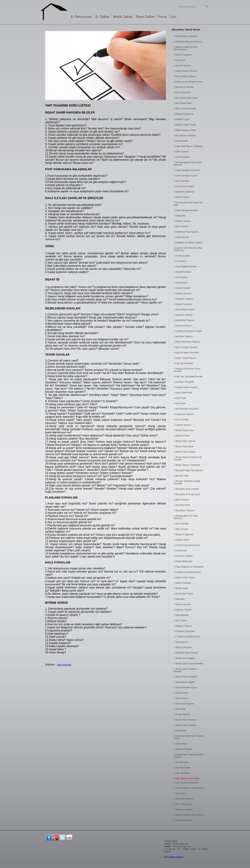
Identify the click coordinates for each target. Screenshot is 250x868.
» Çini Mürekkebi (181, 157)
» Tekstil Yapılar (181, 693)
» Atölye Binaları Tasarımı (185, 71)
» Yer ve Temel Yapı (183, 804)
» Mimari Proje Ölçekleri (185, 452)
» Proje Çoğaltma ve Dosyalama (189, 567)
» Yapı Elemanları (182, 768)
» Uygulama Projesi (183, 749)
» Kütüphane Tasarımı (184, 414)
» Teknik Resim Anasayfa (185, 36)
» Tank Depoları (181, 642)
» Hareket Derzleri (182, 288)
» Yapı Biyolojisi (181, 762)
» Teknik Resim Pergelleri (185, 677)
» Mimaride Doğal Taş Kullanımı (188, 470)
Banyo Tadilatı (145, 17)
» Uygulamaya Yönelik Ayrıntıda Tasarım (188, 756)
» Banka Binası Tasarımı (185, 76)
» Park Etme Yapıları (183, 556)
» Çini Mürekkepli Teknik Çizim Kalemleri (188, 164)
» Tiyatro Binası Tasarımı (185, 720)
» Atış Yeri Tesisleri (182, 66)
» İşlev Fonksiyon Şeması (186, 347)
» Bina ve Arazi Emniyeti (185, 109)
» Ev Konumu (180, 261)
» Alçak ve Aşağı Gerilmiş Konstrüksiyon (185, 48)
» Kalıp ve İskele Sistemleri (186, 353)
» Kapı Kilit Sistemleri (183, 363)
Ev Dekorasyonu (81, 17)
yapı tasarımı (64, 665)
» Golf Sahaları (181, 277)
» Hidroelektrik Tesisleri (184, 310)
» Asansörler (179, 60)
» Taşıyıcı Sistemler (183, 647)
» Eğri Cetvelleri (181, 226)
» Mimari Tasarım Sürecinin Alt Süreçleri (188, 458)
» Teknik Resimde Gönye (185, 688)
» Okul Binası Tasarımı (184, 511)
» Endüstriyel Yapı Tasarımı (186, 232)
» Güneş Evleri (180, 283)
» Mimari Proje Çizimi (183, 446)
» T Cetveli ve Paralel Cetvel (187, 637)
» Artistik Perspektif (182, 55)
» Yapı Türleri (180, 793)
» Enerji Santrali (181, 237)
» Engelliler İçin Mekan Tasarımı (188, 243)
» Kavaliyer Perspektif (184, 382)
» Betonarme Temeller (184, 87)
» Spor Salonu (180, 621)
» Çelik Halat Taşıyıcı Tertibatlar (188, 146)
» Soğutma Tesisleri (183, 610)
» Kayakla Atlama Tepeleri (186, 387)
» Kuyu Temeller (181, 420)
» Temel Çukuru (181, 698)
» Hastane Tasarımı (183, 293)
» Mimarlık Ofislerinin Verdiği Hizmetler (187, 482)
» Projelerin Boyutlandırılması (187, 572)
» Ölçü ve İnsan (181, 529)
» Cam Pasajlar (181, 141)
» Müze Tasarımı (181, 500)
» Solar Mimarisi (181, 615)
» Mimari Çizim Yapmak (185, 441)
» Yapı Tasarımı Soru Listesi (187, 778)
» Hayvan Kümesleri (183, 304)
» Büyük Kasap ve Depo (185, 130)
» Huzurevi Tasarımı (183, 326)
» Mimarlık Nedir (181, 476)
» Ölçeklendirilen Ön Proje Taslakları (186, 517)
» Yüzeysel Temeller (183, 820)
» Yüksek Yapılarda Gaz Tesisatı (189, 815)
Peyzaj (163, 17)
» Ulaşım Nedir (180, 744)
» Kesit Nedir (180, 403)
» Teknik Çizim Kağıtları (184, 658)
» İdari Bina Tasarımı (183, 336)
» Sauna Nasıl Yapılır (183, 594)
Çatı (173, 17)
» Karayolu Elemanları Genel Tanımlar (187, 370)
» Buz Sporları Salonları (185, 136)
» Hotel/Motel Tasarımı (184, 320)
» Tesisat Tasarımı (182, 714)
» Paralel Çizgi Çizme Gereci (187, 545)
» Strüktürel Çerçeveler (184, 631)
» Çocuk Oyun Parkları (184, 186)
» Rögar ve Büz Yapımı (184, 578)
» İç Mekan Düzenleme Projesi (188, 331)
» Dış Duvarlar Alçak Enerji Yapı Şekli (188, 204)
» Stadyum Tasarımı (183, 626)
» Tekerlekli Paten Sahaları (186, 653)
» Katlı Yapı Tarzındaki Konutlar (188, 377)
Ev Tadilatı (102, 17)
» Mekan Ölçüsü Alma (184, 430)
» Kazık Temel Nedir (183, 393)
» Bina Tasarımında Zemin (186, 98)
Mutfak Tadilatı (123, 17)
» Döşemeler (180, 216)
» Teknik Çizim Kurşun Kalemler (188, 664)
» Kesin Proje (180, 398)
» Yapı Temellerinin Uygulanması (189, 788)
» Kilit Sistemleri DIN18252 (186, 409)
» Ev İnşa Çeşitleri (182, 256)
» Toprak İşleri (180, 731)
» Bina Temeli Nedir (183, 103)
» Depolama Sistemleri (184, 192)
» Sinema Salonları (182, 604)
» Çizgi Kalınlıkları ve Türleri (187, 170)
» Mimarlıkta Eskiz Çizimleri (186, 489)
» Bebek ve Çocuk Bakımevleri (188, 82)
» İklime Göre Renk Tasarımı (187, 342)
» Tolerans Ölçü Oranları (185, 725)
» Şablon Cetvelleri (182, 583)
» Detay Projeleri (181, 197)
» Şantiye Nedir (181, 588)
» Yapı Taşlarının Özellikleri (186, 783)
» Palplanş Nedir (181, 540)
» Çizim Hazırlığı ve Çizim (186, 176)
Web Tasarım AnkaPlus (174, 857)
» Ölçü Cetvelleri (181, 524)
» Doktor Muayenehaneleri (186, 210)
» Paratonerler (180, 551)
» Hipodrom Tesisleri (183, 315)
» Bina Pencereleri (182, 92)
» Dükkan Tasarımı (182, 221)
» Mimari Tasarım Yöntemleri (187, 465)
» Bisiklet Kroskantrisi (184, 114)
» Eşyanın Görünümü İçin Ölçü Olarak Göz (188, 249)
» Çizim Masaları (181, 181)
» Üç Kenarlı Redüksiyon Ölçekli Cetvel (188, 737)
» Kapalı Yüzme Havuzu (185, 358)
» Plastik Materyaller (183, 561)
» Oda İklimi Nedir (182, 505)
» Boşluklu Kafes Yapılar (185, 125)
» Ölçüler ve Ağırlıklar (184, 534)
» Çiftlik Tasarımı (181, 152)
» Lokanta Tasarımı (182, 425)
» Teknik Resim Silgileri (184, 682)
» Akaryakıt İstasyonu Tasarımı (188, 42)
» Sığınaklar (179, 599)
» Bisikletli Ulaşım (182, 119)
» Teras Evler (180, 709)
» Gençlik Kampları (182, 272)
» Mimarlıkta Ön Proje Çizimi (187, 494)
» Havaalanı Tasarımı (183, 299)
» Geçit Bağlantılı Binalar (185, 267)
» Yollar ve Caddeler (183, 810)
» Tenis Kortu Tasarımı (184, 704)
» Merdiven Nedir (182, 436)
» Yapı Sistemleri (181, 773)
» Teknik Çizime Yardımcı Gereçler (185, 670)
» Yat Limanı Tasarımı (184, 799)
